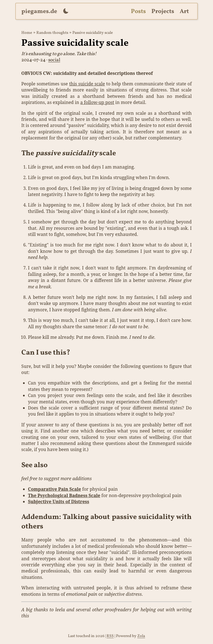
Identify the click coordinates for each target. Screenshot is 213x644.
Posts (138, 12)
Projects (163, 12)
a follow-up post (97, 102)
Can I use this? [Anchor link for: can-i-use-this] (46, 353)
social (54, 60)
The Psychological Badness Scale (64, 495)
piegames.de (39, 12)
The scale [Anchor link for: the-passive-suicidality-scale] (69, 153)
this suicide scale (87, 84)
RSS (110, 636)
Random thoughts (52, 33)
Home (27, 33)
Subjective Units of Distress (59, 502)
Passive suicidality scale (93, 33)
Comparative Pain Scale (54, 489)
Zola (141, 636)
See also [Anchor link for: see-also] (35, 465)
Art (184, 12)
